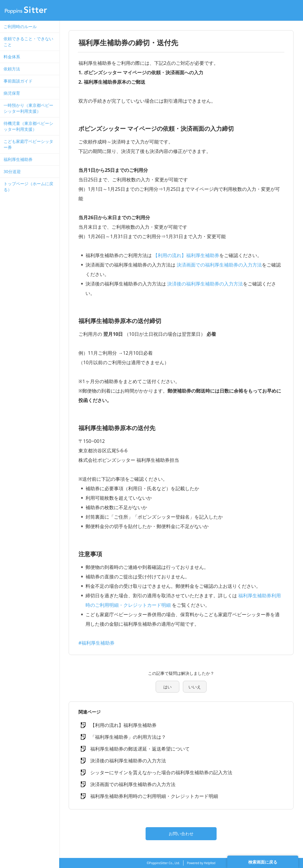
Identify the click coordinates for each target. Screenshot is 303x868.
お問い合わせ (181, 834)
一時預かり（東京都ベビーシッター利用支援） (28, 108)
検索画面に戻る (263, 862)
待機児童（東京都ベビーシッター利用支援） (28, 126)
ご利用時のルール (20, 26)
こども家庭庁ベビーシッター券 (28, 144)
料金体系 (12, 57)
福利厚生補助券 (18, 159)
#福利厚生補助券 (96, 643)
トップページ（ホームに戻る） (28, 187)
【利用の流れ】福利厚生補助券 (186, 255)
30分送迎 (12, 171)
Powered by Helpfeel (201, 863)
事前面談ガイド (18, 81)
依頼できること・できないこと (28, 42)
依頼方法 (12, 69)
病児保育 (12, 93)
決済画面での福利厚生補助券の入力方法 (219, 265)
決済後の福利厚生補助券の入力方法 (205, 284)
